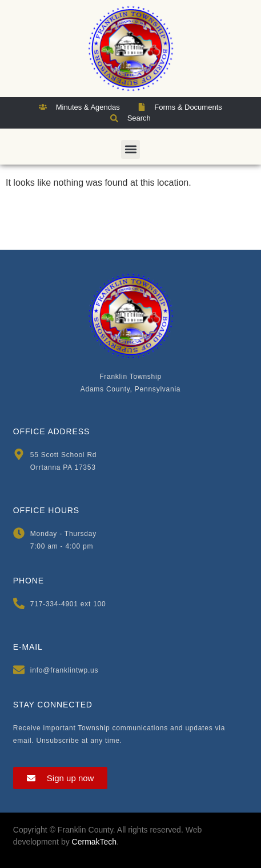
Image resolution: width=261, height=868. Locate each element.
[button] (130, 149)
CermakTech (95, 842)
